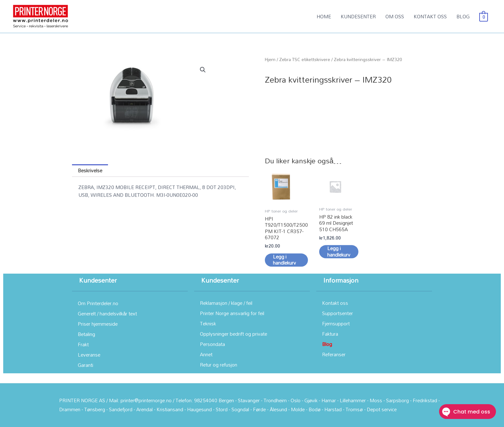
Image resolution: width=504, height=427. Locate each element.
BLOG (463, 16)
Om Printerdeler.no (98, 303)
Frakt (83, 344)
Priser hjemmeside (98, 324)
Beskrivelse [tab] (90, 170)
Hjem (270, 59)
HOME (324, 16)
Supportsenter (337, 313)
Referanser (334, 354)
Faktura (330, 334)
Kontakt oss (335, 303)
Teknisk (208, 323)
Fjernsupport (336, 323)
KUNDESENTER (358, 16)
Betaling (86, 334)
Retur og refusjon (219, 365)
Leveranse (89, 355)
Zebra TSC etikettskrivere (305, 59)
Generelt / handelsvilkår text (107, 313)
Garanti (85, 365)
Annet (206, 354)
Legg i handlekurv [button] (284, 268)
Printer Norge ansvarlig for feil (232, 313)
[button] (203, 70)
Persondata (212, 344)
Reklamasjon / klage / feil (226, 303)
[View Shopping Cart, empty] (484, 16)
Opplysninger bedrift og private (234, 334)
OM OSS (395, 16)
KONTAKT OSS (430, 16)
